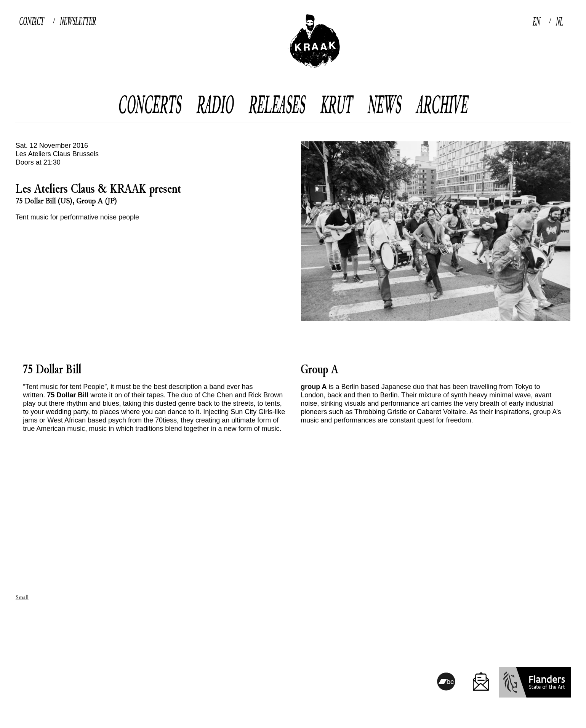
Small (22, 598)
